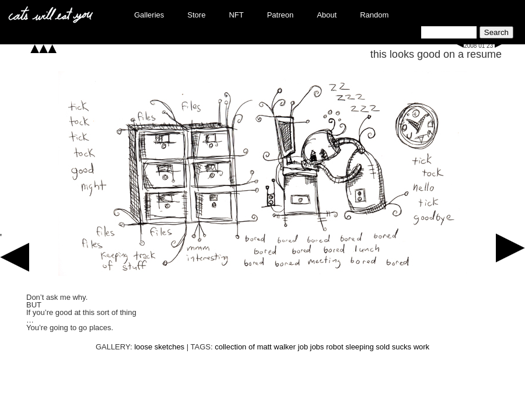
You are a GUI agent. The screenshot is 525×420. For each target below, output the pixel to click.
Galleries (149, 15)
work (421, 347)
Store (196, 15)
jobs (317, 347)
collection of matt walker (255, 347)
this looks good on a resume (436, 54)
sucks (402, 347)
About (327, 15)
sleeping (359, 347)
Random (374, 15)
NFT (236, 15)
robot (335, 347)
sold (383, 347)
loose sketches (159, 347)
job (303, 347)
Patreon (281, 15)
